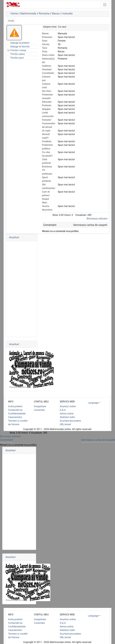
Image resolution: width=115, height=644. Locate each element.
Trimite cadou (18, 54)
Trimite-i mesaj (18, 50)
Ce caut (62, 27)
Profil (11, 21)
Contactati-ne (15, 410)
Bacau (56, 13)
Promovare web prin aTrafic (20, 387)
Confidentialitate (17, 414)
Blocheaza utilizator (97, 219)
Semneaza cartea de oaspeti (90, 225)
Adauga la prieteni (20, 43)
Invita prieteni (15, 406)
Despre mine (50, 27)
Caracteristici (15, 417)
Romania (44, 13)
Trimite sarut (17, 58)
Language (93, 403)
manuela (67, 13)
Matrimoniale (28, 13)
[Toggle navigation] (105, 5)
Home (14, 13)
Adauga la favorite (20, 47)
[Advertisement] (22, 289)
